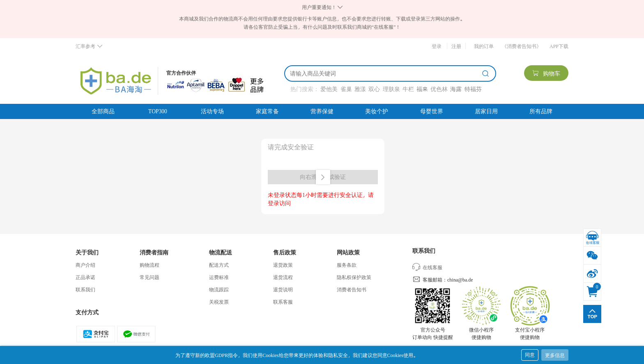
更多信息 (555, 355)
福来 (422, 89)
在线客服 (427, 267)
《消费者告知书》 (522, 46)
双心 (374, 89)
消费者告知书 (352, 289)
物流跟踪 (219, 289)
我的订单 (484, 46)
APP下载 (559, 46)
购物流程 (149, 265)
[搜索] (384, 73)
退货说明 (283, 289)
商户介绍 (85, 265)
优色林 (439, 89)
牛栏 (408, 89)
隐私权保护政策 (354, 277)
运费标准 (219, 277)
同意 (530, 355)
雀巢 (346, 89)
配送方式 (219, 265)
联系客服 (283, 302)
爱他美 (329, 89)
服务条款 (347, 265)
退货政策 (283, 265)
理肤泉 (391, 89)
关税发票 (219, 302)
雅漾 (360, 89)
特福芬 (473, 89)
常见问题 (149, 277)
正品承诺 (85, 277)
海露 (456, 89)
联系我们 (85, 289)
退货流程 (283, 277)
